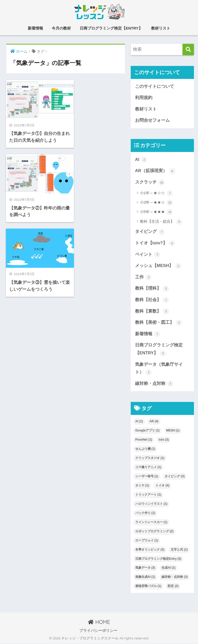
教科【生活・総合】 (161, 222)
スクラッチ (150, 183)
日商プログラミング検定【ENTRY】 (111, 28)
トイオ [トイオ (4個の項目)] (162, 486)
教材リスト (161, 28)
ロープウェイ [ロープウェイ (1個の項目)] (147, 541)
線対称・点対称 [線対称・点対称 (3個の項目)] (175, 578)
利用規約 (144, 98)
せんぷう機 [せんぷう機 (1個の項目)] (145, 449)
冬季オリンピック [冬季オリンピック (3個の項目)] (150, 550)
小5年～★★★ (156, 212)
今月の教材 (61, 28)
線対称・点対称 (154, 384)
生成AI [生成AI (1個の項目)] (168, 568)
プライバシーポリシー (98, 631)
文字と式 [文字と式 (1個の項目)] (179, 550)
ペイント (148, 255)
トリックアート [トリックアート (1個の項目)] (148, 495)
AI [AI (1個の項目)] (139, 422)
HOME (99, 622)
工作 (143, 277)
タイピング (150, 232)
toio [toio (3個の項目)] (164, 440)
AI (141, 160)
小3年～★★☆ (156, 203)
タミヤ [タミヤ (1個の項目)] (142, 486)
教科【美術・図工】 (159, 323)
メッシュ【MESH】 (158, 266)
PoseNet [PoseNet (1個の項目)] (144, 440)
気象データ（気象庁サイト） (159, 369)
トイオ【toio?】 (155, 243)
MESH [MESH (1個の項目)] (173, 431)
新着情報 (35, 28)
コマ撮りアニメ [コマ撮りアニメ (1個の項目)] (148, 468)
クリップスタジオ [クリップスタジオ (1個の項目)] (150, 458)
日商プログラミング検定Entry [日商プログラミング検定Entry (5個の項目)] (158, 559)
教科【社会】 (152, 300)
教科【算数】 (152, 312)
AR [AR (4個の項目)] (154, 422)
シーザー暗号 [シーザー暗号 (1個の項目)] (147, 477)
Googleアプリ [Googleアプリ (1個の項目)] (147, 431)
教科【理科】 (152, 289)
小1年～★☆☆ (156, 193)
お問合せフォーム (152, 121)
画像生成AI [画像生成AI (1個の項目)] (145, 578)
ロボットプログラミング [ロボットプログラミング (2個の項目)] (154, 532)
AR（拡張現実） (155, 171)
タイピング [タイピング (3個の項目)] (175, 477)
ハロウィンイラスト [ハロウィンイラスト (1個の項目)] (151, 504)
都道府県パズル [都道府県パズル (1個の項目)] (148, 586)
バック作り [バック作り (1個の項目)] (145, 513)
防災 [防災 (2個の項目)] (173, 586)
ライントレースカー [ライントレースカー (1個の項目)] (151, 523)
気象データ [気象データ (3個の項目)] (145, 568)
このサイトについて (155, 86)
